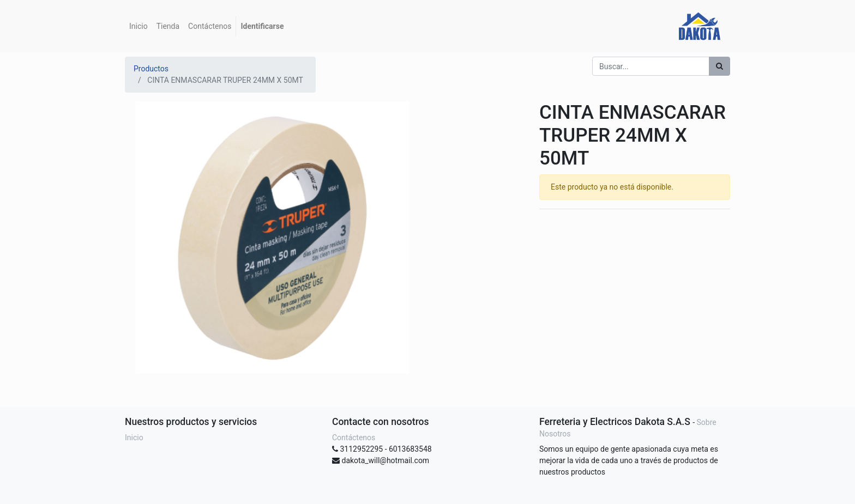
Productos (151, 69)
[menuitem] (139, 26)
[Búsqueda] (719, 66)
